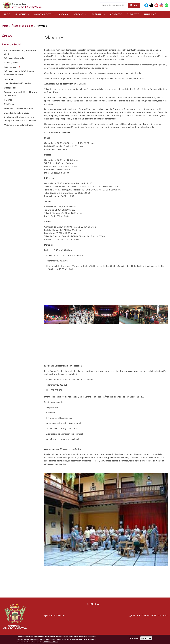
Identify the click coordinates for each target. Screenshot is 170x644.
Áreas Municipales (22, 26)
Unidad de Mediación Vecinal (18, 83)
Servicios (80, 14)
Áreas (64, 14)
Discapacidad (10, 88)
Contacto (116, 14)
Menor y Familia (11, 63)
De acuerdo (134, 639)
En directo (133, 14)
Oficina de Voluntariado (15, 58)
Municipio (22, 14)
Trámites (99, 14)
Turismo (150, 14)
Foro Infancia (10, 67)
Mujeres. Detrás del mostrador (18, 125)
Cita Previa (9, 104)
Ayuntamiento (44, 14)
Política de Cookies (50, 642)
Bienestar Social (11, 45)
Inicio (7, 14)
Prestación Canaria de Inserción (19, 109)
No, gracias (146, 639)
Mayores (9, 79)
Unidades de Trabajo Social (17, 113)
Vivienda (8, 100)
